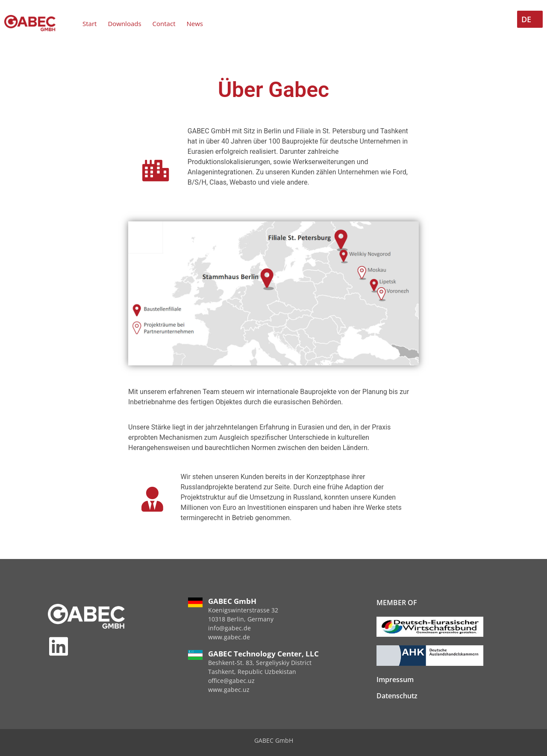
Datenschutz (397, 696)
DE (526, 19)
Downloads (124, 24)
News (195, 24)
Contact (164, 24)
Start (90, 24)
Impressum (395, 680)
